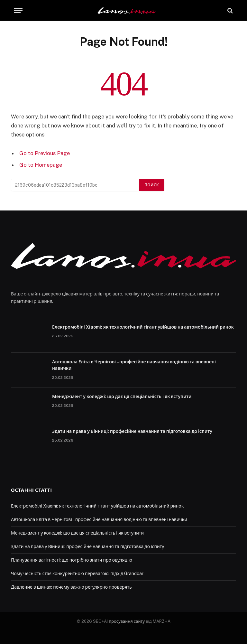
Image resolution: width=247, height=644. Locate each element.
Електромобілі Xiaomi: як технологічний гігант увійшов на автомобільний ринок (143, 327)
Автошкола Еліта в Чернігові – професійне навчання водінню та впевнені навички (134, 365)
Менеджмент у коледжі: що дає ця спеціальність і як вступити (122, 397)
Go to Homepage (41, 165)
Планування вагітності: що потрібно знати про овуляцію (72, 560)
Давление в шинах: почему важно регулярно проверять (71, 587)
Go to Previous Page (45, 153)
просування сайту (127, 621)
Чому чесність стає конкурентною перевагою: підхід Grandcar (77, 574)
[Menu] (18, 10)
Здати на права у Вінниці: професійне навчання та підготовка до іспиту (132, 431)
